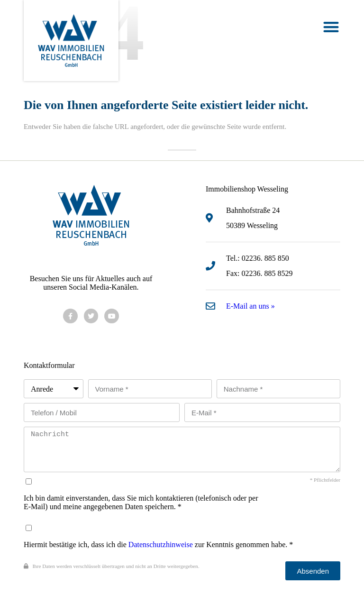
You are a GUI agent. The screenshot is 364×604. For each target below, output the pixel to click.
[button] (331, 27)
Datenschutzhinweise (161, 545)
